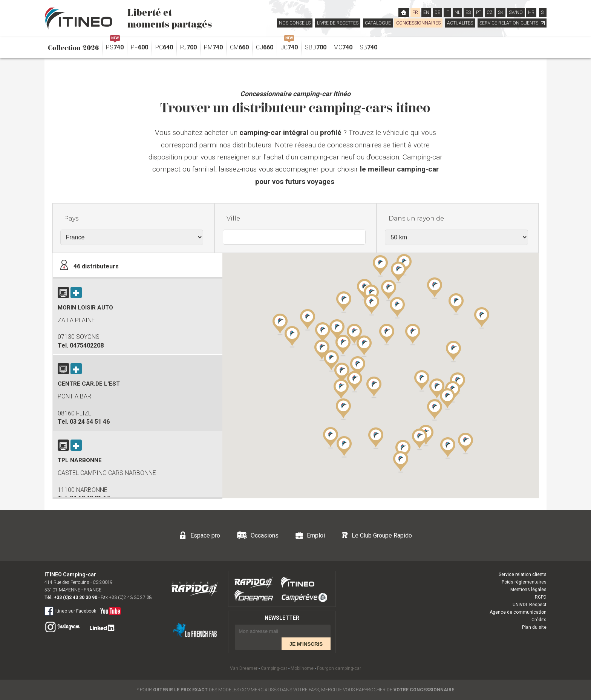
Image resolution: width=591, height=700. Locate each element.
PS (115, 45)
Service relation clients (523, 574)
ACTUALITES (460, 23)
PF (139, 47)
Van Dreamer (244, 668)
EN (426, 12)
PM (213, 47)
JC (289, 45)
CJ (265, 47)
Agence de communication (518, 612)
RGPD (541, 597)
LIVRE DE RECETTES (338, 23)
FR (415, 12)
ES (468, 12)
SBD (316, 47)
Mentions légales (528, 590)
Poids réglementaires (524, 582)
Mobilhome (302, 668)
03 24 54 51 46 (90, 422)
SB (368, 47)
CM (239, 47)
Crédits (539, 620)
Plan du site (534, 627)
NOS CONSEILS (295, 23)
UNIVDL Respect (530, 605)
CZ (490, 12)
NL (457, 12)
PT (479, 12)
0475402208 (87, 345)
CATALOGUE (378, 23)
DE (437, 12)
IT (447, 12)
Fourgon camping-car (339, 668)
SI (543, 12)
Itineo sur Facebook (70, 611)
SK (501, 12)
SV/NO (516, 12)
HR (531, 12)
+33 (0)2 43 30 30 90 (76, 597)
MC (343, 47)
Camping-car (274, 668)
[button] (435, 409)
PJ (188, 47)
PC (164, 47)
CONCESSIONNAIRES (418, 23)
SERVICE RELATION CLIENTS (512, 23)
